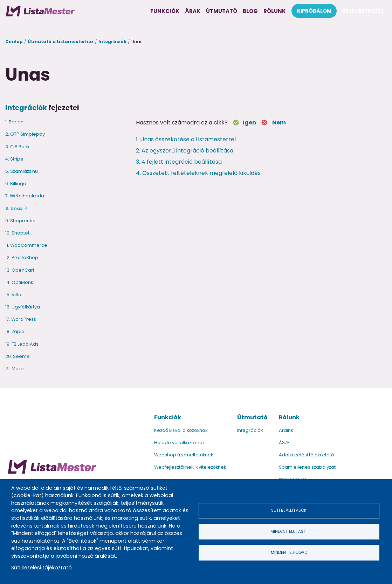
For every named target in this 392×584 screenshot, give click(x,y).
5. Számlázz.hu (22, 171)
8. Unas (14, 208)
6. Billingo (16, 184)
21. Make (15, 369)
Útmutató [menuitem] (222, 11)
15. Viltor (14, 295)
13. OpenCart (20, 270)
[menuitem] (40, 11)
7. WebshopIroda (25, 196)
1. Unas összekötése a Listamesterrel (186, 139)
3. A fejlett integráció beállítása (179, 162)
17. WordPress (21, 319)
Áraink (286, 430)
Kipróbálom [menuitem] (314, 11)
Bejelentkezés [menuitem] (363, 11)
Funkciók (168, 417)
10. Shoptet (17, 233)
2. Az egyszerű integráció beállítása (185, 151)
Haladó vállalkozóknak (179, 443)
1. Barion (14, 122)
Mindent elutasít (289, 531)
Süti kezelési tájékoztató (42, 568)
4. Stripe (14, 159)
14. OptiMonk (19, 282)
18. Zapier (16, 331)
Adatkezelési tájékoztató (307, 455)
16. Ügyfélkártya (23, 307)
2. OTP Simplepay (25, 134)
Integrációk (112, 42)
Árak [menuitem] (193, 11)
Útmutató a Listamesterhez (61, 42)
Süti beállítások (289, 509)
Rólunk (289, 417)
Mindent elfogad (289, 554)
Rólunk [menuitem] (275, 11)
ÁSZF (284, 443)
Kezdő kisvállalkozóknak (181, 430)
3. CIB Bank (17, 147)
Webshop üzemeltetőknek (184, 455)
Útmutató (252, 417)
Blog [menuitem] (250, 11)
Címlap (14, 42)
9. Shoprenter (21, 221)
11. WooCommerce (26, 245)
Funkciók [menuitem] (165, 11)
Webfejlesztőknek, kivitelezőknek (190, 467)
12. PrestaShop (22, 257)
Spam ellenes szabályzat (307, 467)
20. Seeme (18, 356)
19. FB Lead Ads (22, 344)
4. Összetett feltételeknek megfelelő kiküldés (198, 173)
